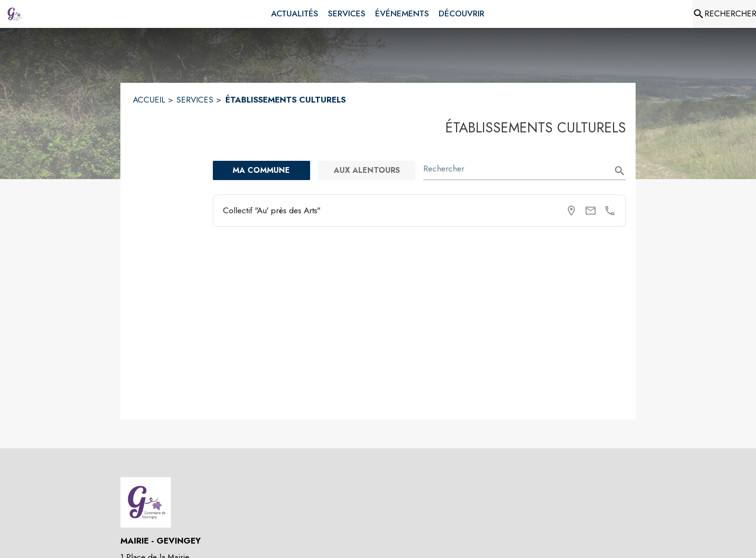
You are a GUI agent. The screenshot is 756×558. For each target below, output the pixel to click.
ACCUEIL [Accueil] (149, 100)
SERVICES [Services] (195, 100)
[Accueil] (14, 14)
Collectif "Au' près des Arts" (272, 210)
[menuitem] (295, 14)
